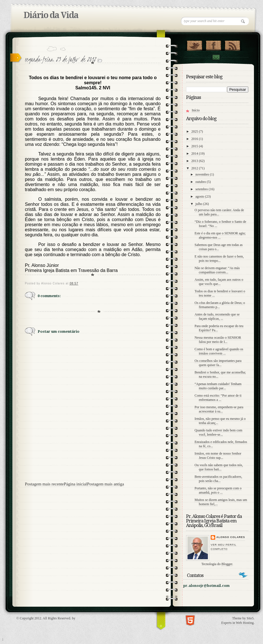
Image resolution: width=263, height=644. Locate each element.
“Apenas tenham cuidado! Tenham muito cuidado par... (218, 386)
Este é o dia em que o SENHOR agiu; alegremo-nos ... (220, 235)
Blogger (227, 564)
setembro (202, 189)
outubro (201, 182)
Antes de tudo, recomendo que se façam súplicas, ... (217, 316)
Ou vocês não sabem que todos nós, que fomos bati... (219, 467)
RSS (232, 44)
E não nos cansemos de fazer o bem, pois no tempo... (219, 259)
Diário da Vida (51, 15)
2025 (195, 131)
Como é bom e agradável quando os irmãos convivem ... (219, 351)
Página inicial (75, 484)
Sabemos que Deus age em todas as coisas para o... (219, 247)
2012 (195, 168)
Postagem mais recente (44, 484)
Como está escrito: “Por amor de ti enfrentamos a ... (218, 398)
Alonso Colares (231, 537)
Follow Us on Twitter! (194, 44)
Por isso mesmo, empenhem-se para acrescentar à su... (219, 409)
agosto (200, 196)
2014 (195, 154)
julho (199, 204)
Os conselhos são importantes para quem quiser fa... (218, 363)
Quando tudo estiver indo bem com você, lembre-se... (218, 432)
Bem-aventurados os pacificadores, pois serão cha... (218, 479)
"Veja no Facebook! (213, 44)
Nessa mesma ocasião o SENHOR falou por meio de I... (218, 340)
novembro (203, 174)
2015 (195, 146)
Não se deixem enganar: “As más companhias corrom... (217, 270)
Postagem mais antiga (106, 484)
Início (196, 110)
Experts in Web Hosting (238, 623)
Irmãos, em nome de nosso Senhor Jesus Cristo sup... (218, 456)
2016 (195, 139)
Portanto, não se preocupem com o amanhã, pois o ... (218, 490)
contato (216, 57)
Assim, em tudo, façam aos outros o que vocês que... (219, 282)
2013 (195, 161)
